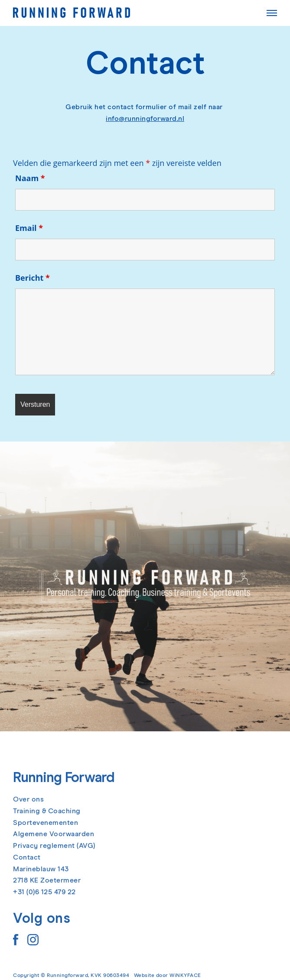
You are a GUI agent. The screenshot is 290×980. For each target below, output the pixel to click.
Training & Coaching (47, 811)
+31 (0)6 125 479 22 (44, 892)
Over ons (28, 799)
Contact (27, 857)
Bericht (33, 278)
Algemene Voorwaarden (54, 834)
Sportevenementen (46, 823)
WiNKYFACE (185, 976)
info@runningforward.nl (145, 119)
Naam (30, 178)
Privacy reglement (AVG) (54, 846)
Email (29, 228)
